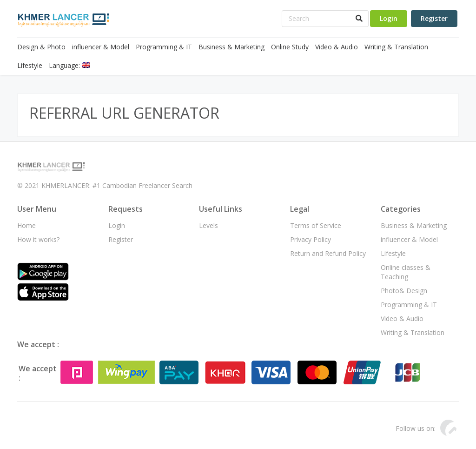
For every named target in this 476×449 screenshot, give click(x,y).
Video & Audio (337, 47)
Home (26, 225)
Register (434, 18)
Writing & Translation (396, 47)
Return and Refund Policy (328, 253)
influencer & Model (101, 47)
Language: (69, 65)
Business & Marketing (231, 47)
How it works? (38, 239)
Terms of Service (316, 225)
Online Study (290, 47)
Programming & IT (164, 47)
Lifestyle (30, 65)
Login (389, 18)
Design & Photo (41, 47)
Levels (208, 225)
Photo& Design (404, 291)
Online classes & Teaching (406, 272)
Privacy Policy (311, 239)
